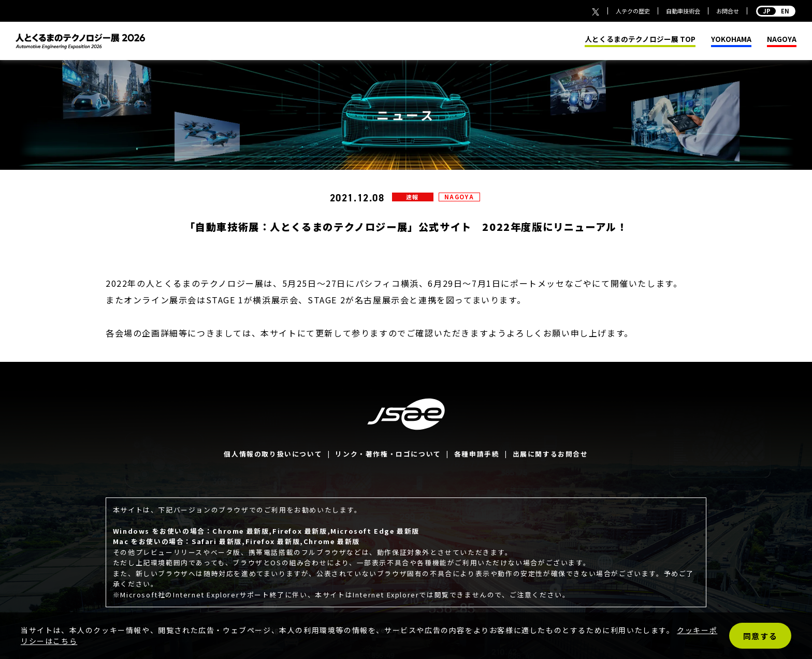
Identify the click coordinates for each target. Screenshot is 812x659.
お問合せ (728, 11)
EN (776, 11)
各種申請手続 (477, 454)
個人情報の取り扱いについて (273, 454)
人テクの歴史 (633, 11)
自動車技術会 (683, 11)
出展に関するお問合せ (550, 454)
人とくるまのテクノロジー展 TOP (640, 39)
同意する (760, 636)
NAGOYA (782, 39)
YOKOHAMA (731, 39)
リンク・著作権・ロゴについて (388, 454)
